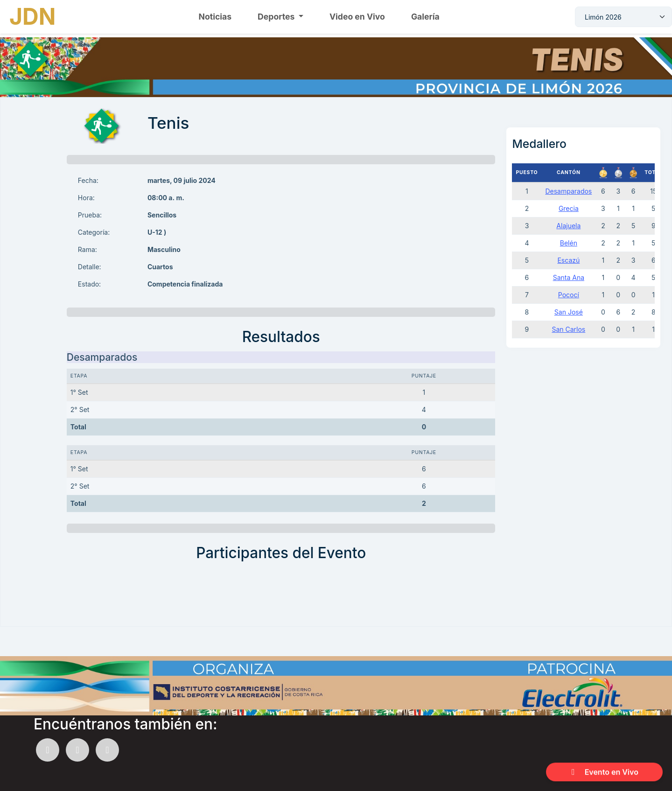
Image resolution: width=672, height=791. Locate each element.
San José (569, 312)
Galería (425, 17)
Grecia (569, 208)
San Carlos (568, 329)
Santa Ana (569, 277)
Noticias (215, 17)
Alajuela (568, 226)
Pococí (569, 295)
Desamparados (568, 191)
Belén (569, 243)
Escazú (568, 260)
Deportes (277, 17)
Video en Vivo (357, 17)
